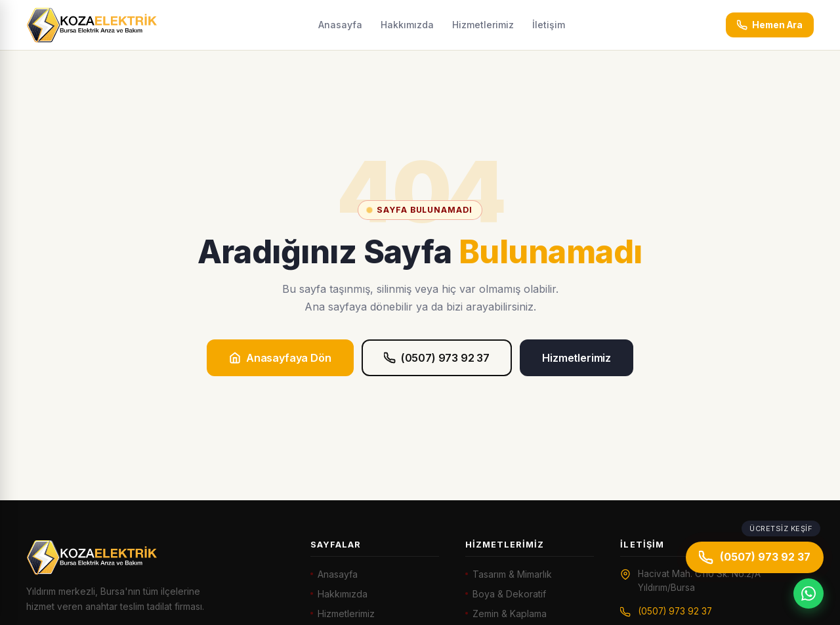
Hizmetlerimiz (483, 25)
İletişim (549, 25)
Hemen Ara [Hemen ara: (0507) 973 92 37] (770, 25)
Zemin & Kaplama (510, 614)
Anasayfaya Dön (280, 358)
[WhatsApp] (808, 593)
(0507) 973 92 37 (437, 358)
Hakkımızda (407, 25)
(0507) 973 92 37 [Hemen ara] (755, 557)
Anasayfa (340, 25)
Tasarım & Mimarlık (512, 574)
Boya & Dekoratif (509, 594)
